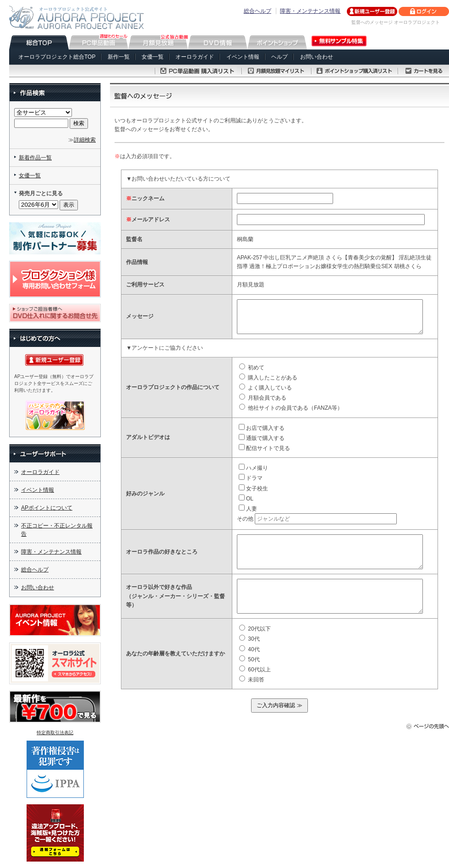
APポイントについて (47, 508)
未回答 (252, 680)
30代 (249, 639)
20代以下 (255, 629)
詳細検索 (85, 140)
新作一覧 (119, 57)
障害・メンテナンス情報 (310, 11)
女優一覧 (153, 57)
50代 (249, 659)
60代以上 (255, 670)
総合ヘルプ (257, 11)
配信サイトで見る (264, 448)
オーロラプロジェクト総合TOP (57, 57)
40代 (249, 649)
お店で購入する (262, 428)
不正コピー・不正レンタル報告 (57, 530)
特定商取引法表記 (55, 733)
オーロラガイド (195, 57)
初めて (252, 368)
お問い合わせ (317, 57)
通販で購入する (262, 438)
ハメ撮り (253, 468)
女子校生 (253, 489)
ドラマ (251, 478)
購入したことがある (268, 378)
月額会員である (263, 398)
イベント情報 (243, 57)
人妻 (248, 509)
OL (246, 499)
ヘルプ (279, 57)
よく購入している (266, 388)
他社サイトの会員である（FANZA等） (291, 408)
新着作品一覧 (35, 158)
